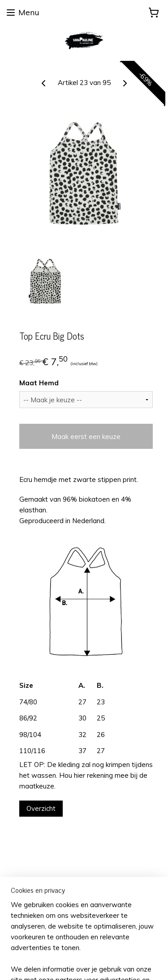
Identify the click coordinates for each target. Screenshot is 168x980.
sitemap (85, 949)
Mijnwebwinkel (97, 963)
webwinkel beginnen (133, 949)
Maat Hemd (39, 383)
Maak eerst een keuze (86, 437)
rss (102, 949)
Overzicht (41, 808)
